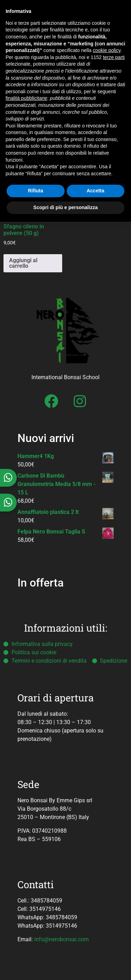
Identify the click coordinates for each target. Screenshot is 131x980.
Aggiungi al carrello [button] (23, 263)
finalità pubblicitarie (26, 98)
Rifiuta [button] (36, 191)
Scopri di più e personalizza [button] (65, 207)
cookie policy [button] (107, 50)
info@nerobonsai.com (61, 939)
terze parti (114, 57)
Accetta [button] (96, 191)
